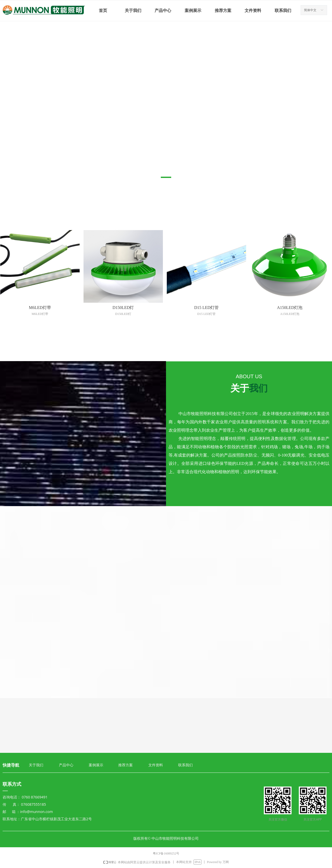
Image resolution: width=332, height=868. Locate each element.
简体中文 (310, 10)
